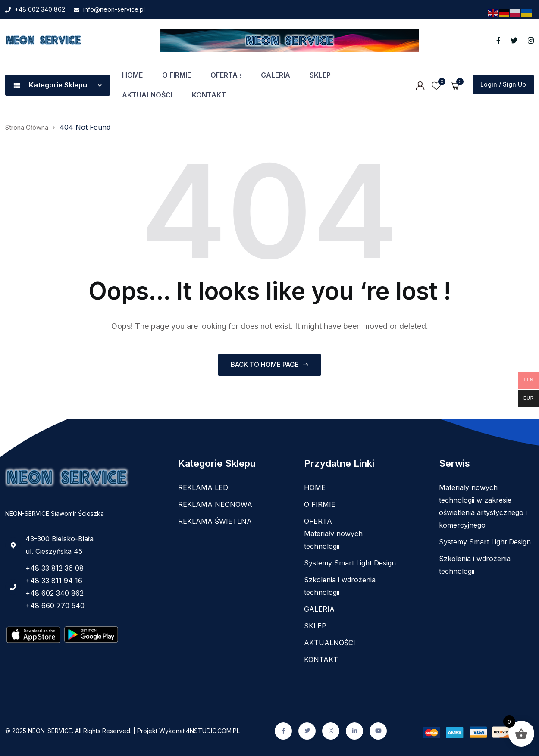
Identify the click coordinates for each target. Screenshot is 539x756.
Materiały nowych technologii (333, 539)
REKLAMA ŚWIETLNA (215, 521)
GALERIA (276, 75)
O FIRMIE (177, 75)
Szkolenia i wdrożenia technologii (340, 586)
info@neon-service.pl (114, 9)
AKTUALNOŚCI (147, 95)
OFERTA (224, 75)
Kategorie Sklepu (58, 85)
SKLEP (320, 75)
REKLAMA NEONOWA (215, 504)
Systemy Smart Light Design (350, 562)
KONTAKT (209, 95)
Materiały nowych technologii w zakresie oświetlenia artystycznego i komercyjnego (483, 506)
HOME (132, 75)
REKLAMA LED (203, 487)
